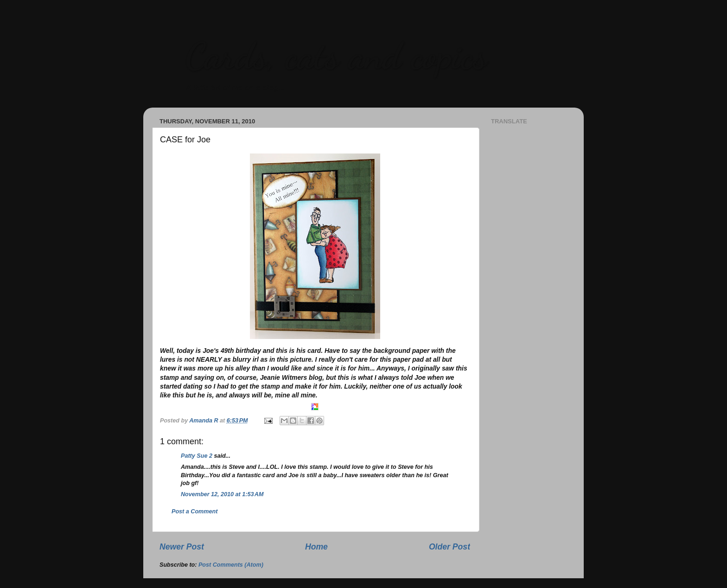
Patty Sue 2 (197, 456)
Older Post (450, 547)
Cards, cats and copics (336, 56)
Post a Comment (195, 511)
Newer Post (182, 547)
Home (316, 547)
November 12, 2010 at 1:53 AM (222, 494)
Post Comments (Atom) (231, 565)
